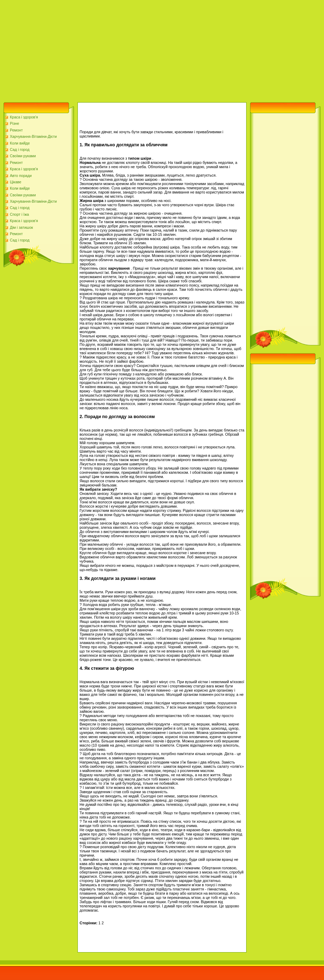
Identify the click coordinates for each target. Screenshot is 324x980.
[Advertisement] (125, 49)
